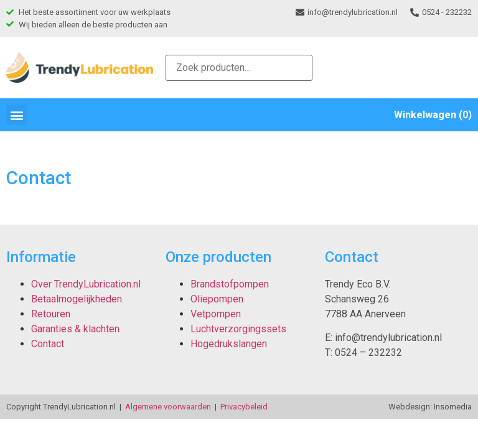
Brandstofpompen (230, 284)
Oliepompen (217, 299)
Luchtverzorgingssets (238, 329)
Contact (48, 344)
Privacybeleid (244, 407)
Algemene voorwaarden (168, 407)
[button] (16, 115)
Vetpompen (216, 314)
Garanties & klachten (75, 329)
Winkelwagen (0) (433, 115)
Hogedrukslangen (229, 344)
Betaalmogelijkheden (77, 299)
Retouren (51, 314)
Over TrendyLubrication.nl (86, 284)
